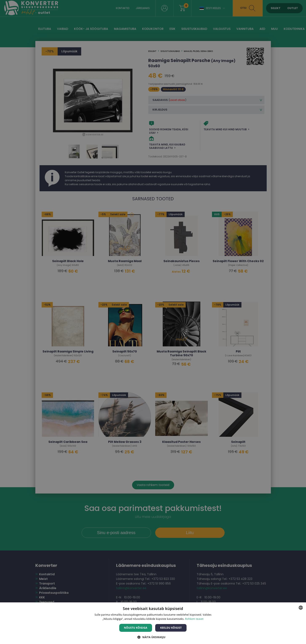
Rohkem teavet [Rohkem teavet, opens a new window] (194, 619)
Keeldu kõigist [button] (171, 628)
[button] (153, 637)
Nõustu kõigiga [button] (136, 628)
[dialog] (153, 322)
